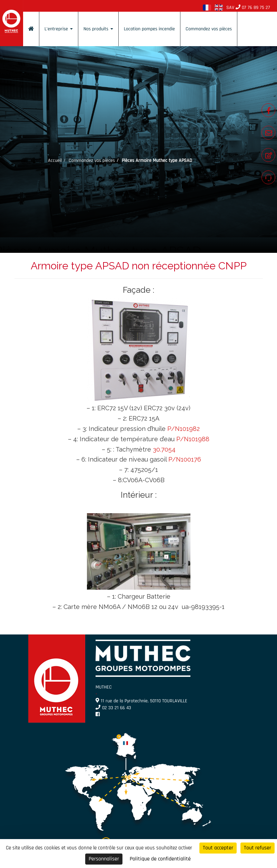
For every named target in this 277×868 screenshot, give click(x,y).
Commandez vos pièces (209, 29)
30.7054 (164, 449)
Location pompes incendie (149, 29)
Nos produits (98, 29)
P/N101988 (193, 439)
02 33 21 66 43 (113, 708)
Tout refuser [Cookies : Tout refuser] (258, 848)
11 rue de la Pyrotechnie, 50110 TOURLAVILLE (142, 701)
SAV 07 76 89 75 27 (248, 8)
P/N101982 (184, 429)
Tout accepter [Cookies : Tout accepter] (218, 848)
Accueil (55, 161)
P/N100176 (185, 459)
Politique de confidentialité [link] (160, 859)
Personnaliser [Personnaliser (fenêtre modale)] (104, 859)
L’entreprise (59, 29)
